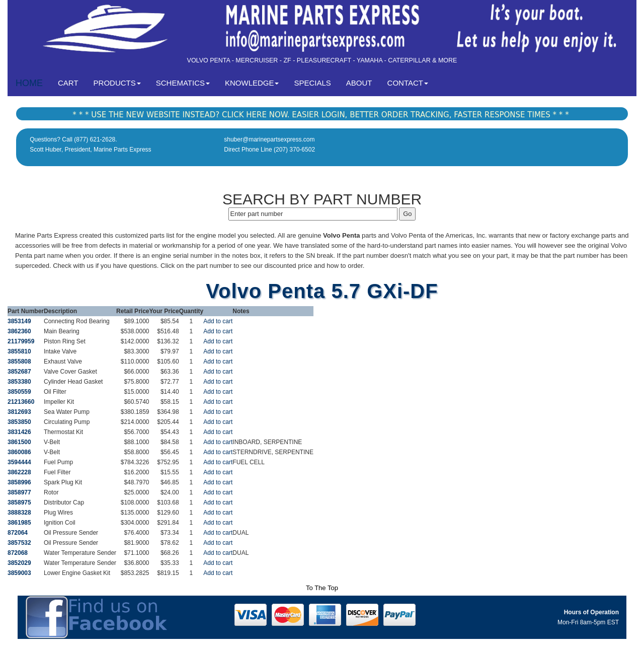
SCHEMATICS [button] (183, 83)
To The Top (322, 588)
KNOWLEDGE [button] (252, 83)
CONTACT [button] (408, 83)
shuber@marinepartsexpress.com (269, 139)
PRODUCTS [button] (117, 83)
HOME (29, 83)
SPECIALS (312, 83)
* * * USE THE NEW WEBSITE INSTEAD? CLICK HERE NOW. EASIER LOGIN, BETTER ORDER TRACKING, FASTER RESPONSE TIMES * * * (320, 115)
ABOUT (359, 83)
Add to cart (218, 321)
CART (72, 82)
